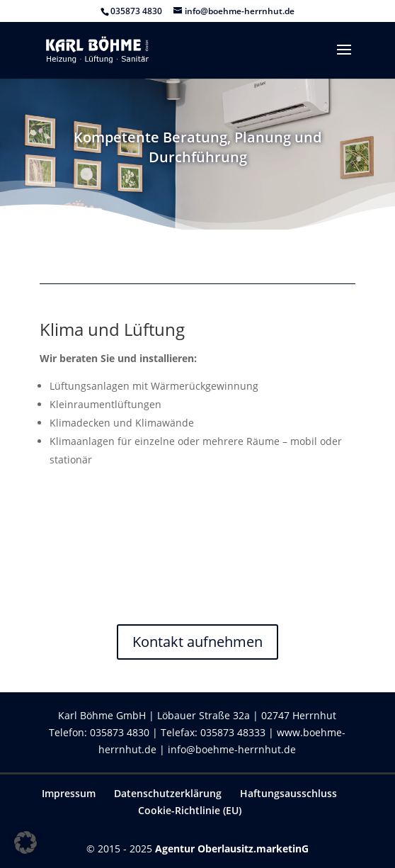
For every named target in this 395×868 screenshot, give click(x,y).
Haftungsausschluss (288, 793)
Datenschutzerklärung (168, 793)
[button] (25, 842)
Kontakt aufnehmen (197, 642)
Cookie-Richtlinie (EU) (190, 810)
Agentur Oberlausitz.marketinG (232, 849)
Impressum (69, 793)
